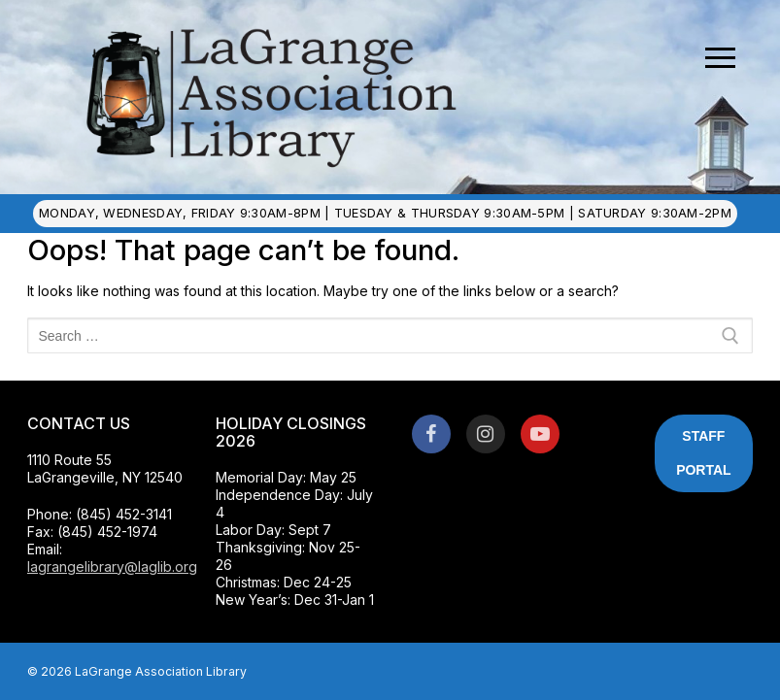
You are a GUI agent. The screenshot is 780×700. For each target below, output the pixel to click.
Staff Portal (704, 453)
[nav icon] (720, 58)
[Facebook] (431, 434)
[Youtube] (540, 434)
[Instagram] (486, 434)
